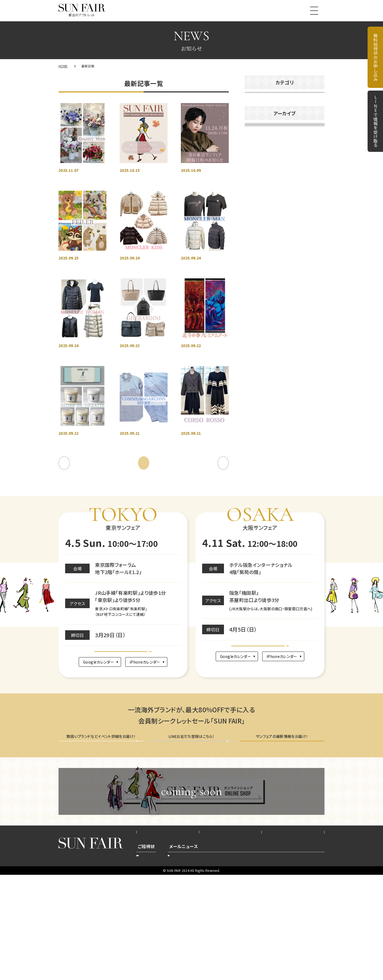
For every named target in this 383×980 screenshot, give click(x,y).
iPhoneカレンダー (148, 743)
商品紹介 (257, 130)
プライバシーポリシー (230, 932)
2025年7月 (258, 332)
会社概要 (168, 932)
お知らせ (257, 99)
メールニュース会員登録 (282, 831)
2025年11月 (259, 269)
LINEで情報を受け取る (376, 121)
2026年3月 (258, 206)
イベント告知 (261, 115)
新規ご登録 (259, 959)
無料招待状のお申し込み (376, 57)
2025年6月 (258, 347)
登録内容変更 (187, 959)
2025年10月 (259, 284)
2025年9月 (258, 300)
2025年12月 (259, 253)
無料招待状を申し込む (101, 831)
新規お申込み (153, 959)
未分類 (255, 145)
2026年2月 (258, 222)
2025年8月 (258, 316)
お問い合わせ (293, 932)
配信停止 (287, 959)
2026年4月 (258, 190)
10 (204, 530)
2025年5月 (258, 363)
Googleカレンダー (94, 743)
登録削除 (218, 959)
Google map (123, 725)
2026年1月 (258, 237)
